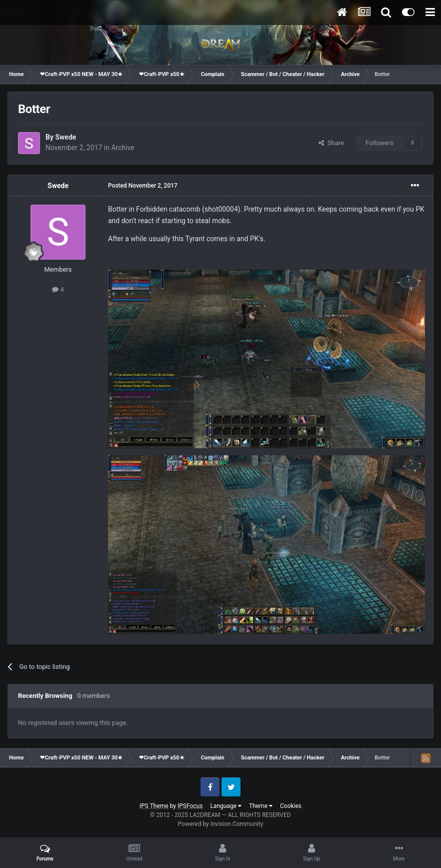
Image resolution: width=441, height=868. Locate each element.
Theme (261, 806)
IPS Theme (154, 806)
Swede (65, 137)
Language (226, 806)
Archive (122, 148)
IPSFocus (190, 806)
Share (331, 143)
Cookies (291, 806)
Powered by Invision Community (221, 824)
